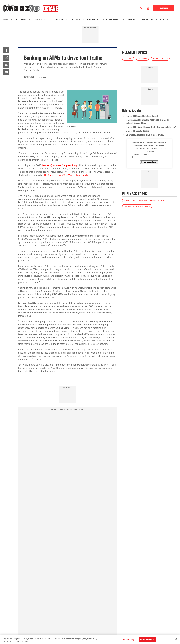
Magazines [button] (148, 19)
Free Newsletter (149, 162)
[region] (90, 639)
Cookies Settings (128, 640)
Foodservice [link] (40, 19)
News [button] (6, 19)
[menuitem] (9, 19)
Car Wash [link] (93, 19)
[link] (6, 50)
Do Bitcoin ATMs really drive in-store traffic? (145, 135)
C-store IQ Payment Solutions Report (142, 116)
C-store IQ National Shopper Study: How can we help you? (151, 127)
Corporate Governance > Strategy (137, 206)
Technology (142, 59)
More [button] (163, 19)
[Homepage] (31, 8)
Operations (128, 59)
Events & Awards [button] (112, 19)
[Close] (176, 639)
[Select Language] (148, 8)
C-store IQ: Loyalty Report (137, 131)
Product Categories (160, 59)
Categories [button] (21, 19)
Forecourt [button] (76, 19)
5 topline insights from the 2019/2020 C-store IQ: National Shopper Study (148, 121)
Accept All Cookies (147, 640)
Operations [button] (58, 19)
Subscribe (163, 8)
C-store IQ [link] (132, 19)
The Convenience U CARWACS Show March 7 (67, 175)
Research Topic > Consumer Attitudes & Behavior (143, 200)
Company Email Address (142, 154)
